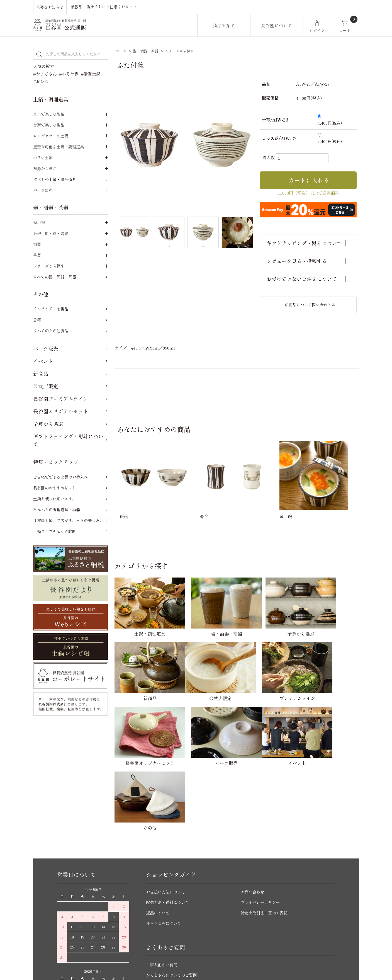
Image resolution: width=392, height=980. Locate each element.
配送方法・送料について (169, 809)
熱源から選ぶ (45, 168)
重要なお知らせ (50, 7)
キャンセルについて (165, 830)
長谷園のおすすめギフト (55, 488)
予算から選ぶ (48, 424)
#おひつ (41, 81)
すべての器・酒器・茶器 (55, 277)
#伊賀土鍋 (91, 74)
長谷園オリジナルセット (61, 411)
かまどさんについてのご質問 (173, 881)
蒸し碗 (286, 516)
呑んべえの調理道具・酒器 (57, 510)
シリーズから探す (179, 51)
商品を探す (224, 25)
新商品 (41, 373)
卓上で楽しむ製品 (49, 114)
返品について (159, 819)
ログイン (317, 30)
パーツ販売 (43, 190)
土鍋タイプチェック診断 (55, 531)
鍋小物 (39, 222)
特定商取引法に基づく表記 (266, 819)
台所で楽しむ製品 (49, 125)
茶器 (37, 255)
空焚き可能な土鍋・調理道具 (59, 147)
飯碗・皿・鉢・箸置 (51, 233)
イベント (43, 361)
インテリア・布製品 (51, 309)
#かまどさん (45, 74)
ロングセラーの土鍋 (51, 136)
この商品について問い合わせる (308, 305)
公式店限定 (46, 386)
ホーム (121, 51)
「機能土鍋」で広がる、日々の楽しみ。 (68, 520)
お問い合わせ (253, 798)
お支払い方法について (167, 798)
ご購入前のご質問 (163, 871)
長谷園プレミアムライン (61, 399)
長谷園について (277, 25)
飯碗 (124, 516)
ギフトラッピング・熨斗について (68, 440)
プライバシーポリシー (262, 809)
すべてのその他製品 (51, 331)
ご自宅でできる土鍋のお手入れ (60, 477)
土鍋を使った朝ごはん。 (55, 499)
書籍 (37, 320)
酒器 (37, 244)
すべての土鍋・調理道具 (55, 179)
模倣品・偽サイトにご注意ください (102, 7)
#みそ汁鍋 (69, 74)
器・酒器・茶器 (146, 51)
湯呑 (204, 516)
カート (345, 30)
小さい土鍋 (43, 157)
